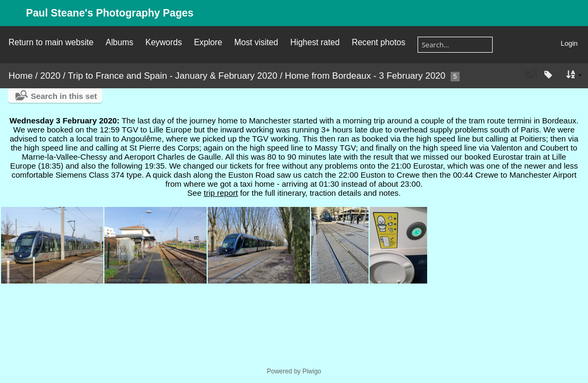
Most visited (256, 42)
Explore (208, 42)
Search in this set (64, 96)
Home (21, 76)
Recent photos (378, 42)
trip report (220, 193)
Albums (119, 42)
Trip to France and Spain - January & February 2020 (172, 76)
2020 (51, 76)
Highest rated (315, 42)
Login (569, 43)
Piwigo (312, 371)
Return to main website (51, 42)
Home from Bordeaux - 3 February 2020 (365, 76)
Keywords (164, 42)
